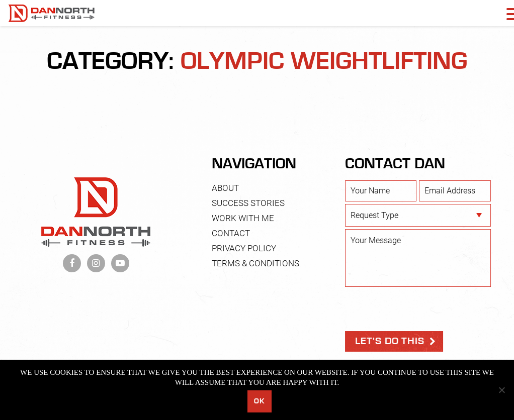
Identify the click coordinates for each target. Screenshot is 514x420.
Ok (259, 401)
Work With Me (243, 218)
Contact (231, 233)
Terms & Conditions (255, 263)
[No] (501, 390)
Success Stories (248, 203)
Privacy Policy (244, 248)
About (225, 188)
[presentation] (421, 309)
